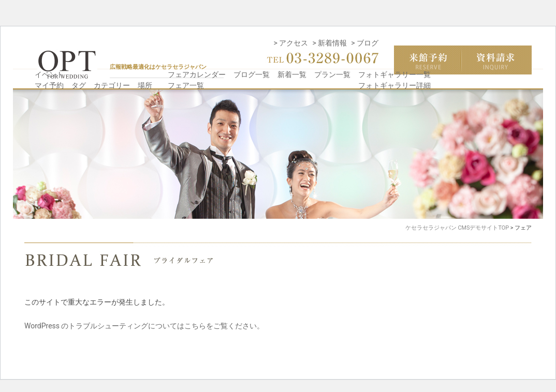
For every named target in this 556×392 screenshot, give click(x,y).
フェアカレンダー (197, 74)
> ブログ (365, 43)
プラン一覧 (332, 74)
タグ (79, 85)
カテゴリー (112, 85)
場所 (145, 85)
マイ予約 (49, 85)
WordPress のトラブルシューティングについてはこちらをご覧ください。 (144, 326)
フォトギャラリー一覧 (394, 74)
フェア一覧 (186, 85)
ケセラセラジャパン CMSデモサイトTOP (457, 228)
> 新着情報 (330, 43)
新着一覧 (292, 74)
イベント (49, 74)
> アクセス (291, 43)
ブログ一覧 (252, 74)
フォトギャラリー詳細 (394, 85)
